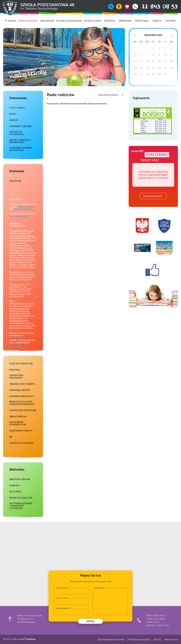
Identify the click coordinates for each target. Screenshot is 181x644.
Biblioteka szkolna (20, 479)
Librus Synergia (18, 417)
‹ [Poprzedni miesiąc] (135, 35)
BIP (11, 437)
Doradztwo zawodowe (23, 410)
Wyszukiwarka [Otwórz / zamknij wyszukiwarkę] (111, 7)
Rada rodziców (28, 21)
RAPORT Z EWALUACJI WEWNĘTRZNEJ (20, 141)
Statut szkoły (17, 108)
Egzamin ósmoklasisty (22, 396)
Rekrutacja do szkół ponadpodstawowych (22, 403)
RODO (12, 114)
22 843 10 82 (153, 622)
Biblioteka (125, 21)
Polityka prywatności (139, 639)
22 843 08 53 (159, 615)
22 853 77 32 (163, 625)
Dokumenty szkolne (20, 126)
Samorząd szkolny (20, 390)
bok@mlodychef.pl (26, 207)
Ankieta (14, 120)
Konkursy (15, 486)
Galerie (157, 21)
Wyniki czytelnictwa (21, 498)
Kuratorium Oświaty (21, 431)
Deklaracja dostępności (17, 133)
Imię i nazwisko (62, 588)
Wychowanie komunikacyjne (18, 423)
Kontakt (135, 7)
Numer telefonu (63, 608)
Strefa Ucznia (92, 21)
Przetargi (15, 370)
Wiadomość (100, 588)
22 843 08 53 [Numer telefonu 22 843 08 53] (155, 6)
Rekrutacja (142, 21)
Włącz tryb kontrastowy (119, 7)
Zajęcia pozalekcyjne (21, 364)
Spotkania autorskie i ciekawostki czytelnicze (21, 506)
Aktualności (47, 21)
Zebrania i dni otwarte (22, 384)
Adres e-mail (61, 598)
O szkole (10, 21)
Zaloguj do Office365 (21, 443)
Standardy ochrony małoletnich (21, 149)
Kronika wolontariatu (69, 21)
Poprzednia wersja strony (111, 639)
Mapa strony (171, 639)
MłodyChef (15, 181)
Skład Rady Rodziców (108, 95)
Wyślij (90, 621)
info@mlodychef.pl (18, 338)
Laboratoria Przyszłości (16, 377)
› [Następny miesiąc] (172, 35)
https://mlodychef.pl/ (23, 209)
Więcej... (123, 95)
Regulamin (15, 492)
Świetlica (110, 21)
